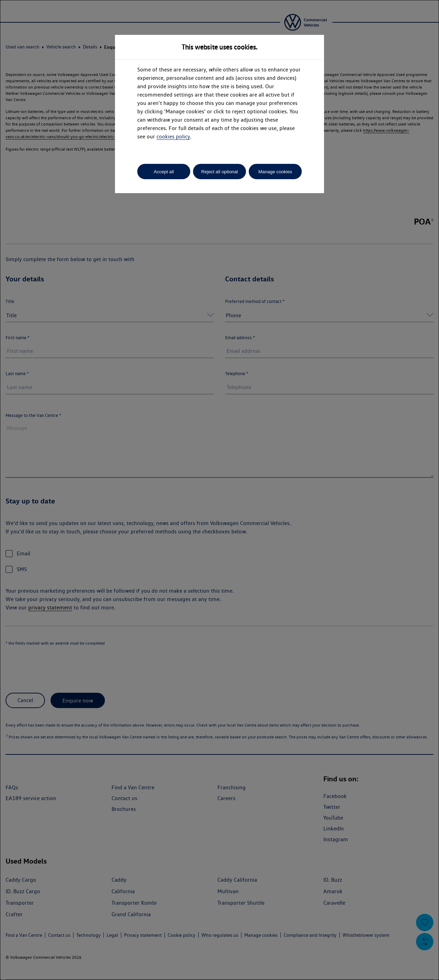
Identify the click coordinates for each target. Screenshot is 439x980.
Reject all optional (219, 172)
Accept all (164, 172)
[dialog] (219, 490)
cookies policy (173, 136)
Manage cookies (275, 172)
